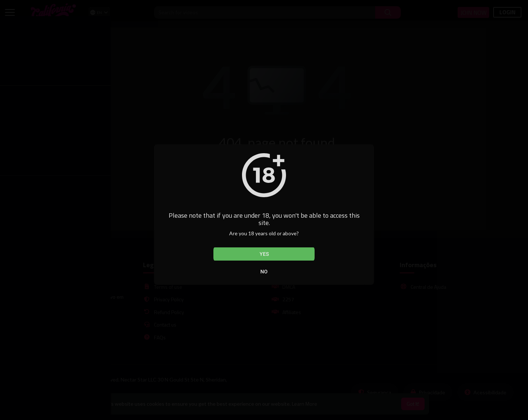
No (264, 272)
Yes (264, 254)
